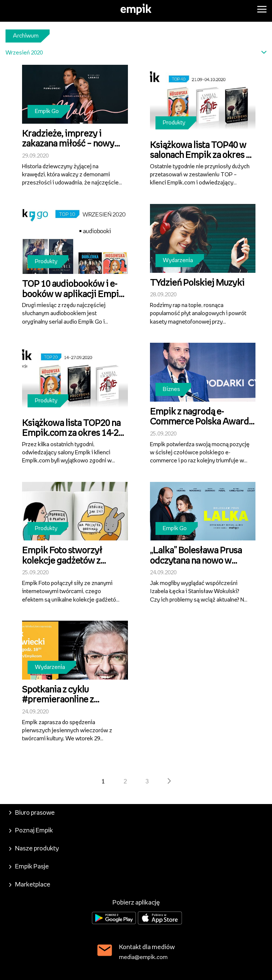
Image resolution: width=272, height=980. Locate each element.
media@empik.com (143, 957)
